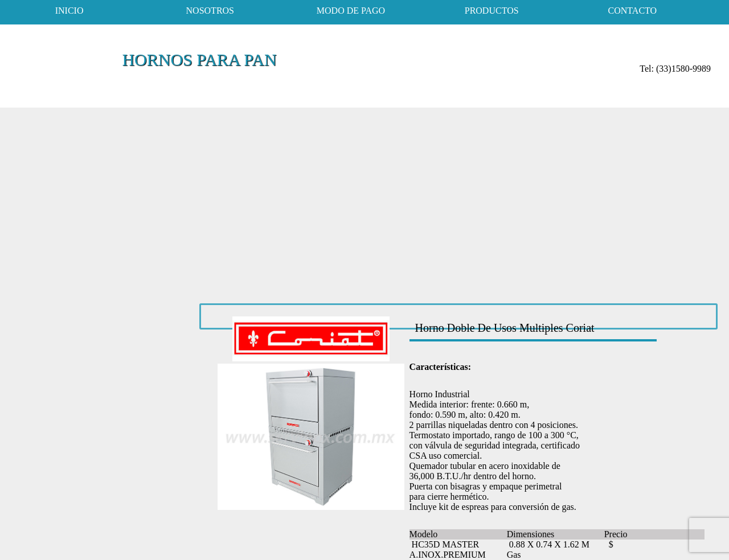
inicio (69, 11)
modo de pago (351, 11)
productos (492, 11)
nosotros (210, 11)
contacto (633, 11)
